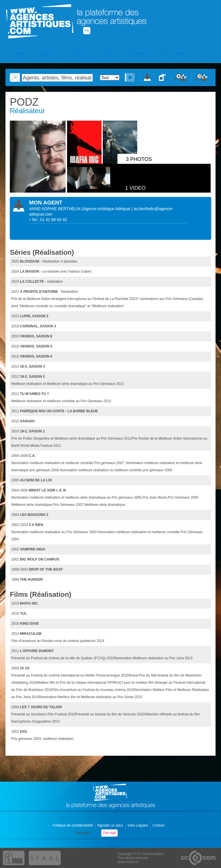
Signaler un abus (111, 825)
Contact (159, 825)
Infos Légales (138, 825)
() (108, 209)
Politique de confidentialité (73, 825)
